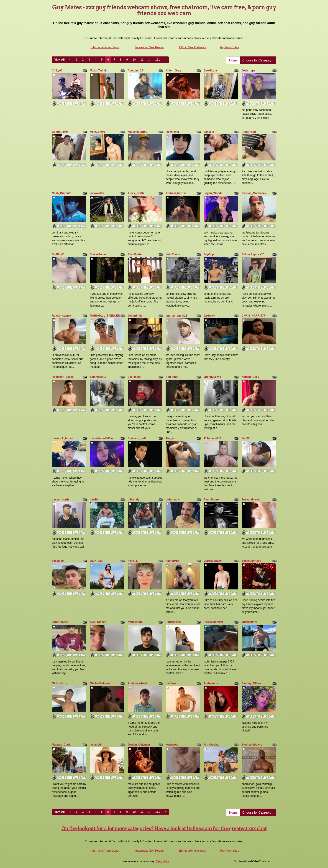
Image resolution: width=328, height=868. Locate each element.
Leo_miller (135, 377)
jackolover (172, 132)
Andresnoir (211, 683)
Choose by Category (258, 60)
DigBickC (58, 254)
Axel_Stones (98, 622)
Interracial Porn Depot (105, 47)
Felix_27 (133, 561)
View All (60, 60)
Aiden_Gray (173, 71)
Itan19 (94, 500)
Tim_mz (171, 438)
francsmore (135, 622)
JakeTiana (210, 71)
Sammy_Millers (252, 683)
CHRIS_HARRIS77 (253, 316)
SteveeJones (98, 254)
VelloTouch (173, 254)
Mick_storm (60, 683)
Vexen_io (58, 561)
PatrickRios (173, 622)
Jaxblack (209, 316)
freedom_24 (135, 71)
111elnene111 (213, 438)
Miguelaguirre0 (137, 132)
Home (233, 60)
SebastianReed (251, 561)
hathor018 (172, 561)
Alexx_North (136, 193)
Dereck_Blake (213, 561)
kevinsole (172, 745)
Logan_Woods (213, 193)
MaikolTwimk (98, 71)
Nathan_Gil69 (250, 377)
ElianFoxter (135, 254)
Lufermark (172, 500)
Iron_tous (172, 377)
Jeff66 (246, 438)
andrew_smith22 (176, 316)
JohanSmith (136, 316)
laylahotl (95, 745)
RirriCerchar (212, 745)
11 (142, 60)
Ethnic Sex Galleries (192, 47)
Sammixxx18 (98, 377)
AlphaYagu (249, 132)
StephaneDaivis (252, 745)
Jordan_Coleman (139, 745)
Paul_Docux (211, 500)
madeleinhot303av (102, 438)
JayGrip (209, 254)
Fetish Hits (163, 861)
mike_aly (134, 500)
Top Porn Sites (229, 47)
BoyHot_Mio (60, 132)
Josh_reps (249, 71)
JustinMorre (250, 622)
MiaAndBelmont (100, 683)
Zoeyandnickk (251, 500)
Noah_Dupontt (61, 193)
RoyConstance (61, 316)
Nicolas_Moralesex (254, 193)
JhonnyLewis (212, 377)
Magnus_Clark (61, 745)
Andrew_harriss (176, 193)
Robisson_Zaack (63, 377)
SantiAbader (60, 622)
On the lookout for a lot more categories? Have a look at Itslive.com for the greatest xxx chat (164, 829)
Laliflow (171, 683)
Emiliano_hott (137, 438)
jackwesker (97, 193)
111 (158, 60)
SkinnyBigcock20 (253, 254)
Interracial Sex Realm (149, 47)
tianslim (209, 132)
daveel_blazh (60, 500)
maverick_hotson (63, 438)
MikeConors (98, 132)
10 (134, 60)
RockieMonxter (213, 622)
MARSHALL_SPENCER (105, 316)
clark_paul (96, 561)
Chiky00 (57, 71)
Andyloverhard (137, 683)
